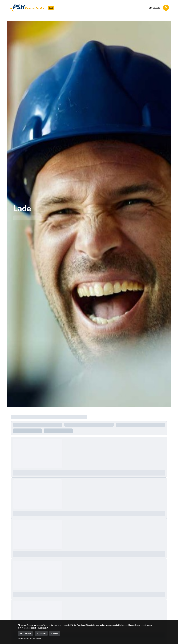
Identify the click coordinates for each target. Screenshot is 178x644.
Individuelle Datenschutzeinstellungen (29, 638)
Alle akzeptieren (26, 633)
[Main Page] (27, 8)
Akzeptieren (41, 633)
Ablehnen (55, 633)
